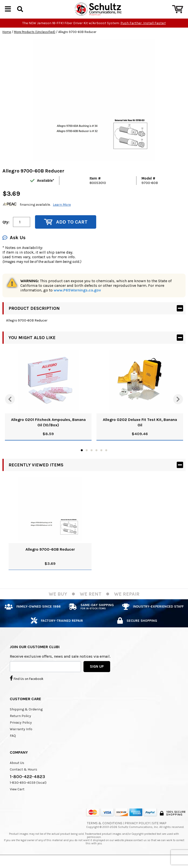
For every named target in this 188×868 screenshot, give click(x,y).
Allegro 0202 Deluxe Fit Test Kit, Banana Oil (140, 431)
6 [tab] (106, 459)
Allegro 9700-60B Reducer (50, 558)
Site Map (159, 831)
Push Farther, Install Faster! (143, 31)
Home (7, 40)
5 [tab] (101, 459)
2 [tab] (87, 459)
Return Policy (20, 724)
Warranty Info (21, 737)
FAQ (13, 744)
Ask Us (14, 246)
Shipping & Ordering (26, 718)
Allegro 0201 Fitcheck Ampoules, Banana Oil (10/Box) (48, 431)
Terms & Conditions (105, 831)
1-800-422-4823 (27, 785)
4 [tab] (96, 459)
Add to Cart (66, 230)
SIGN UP (97, 675)
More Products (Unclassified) (35, 40)
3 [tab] (92, 459)
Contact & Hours (23, 778)
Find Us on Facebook (27, 686)
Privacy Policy (21, 731)
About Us (17, 771)
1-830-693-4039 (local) (28, 791)
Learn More (62, 213)
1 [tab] (82, 459)
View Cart (17, 798)
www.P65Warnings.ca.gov (77, 298)
